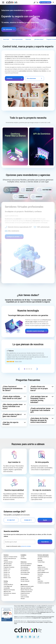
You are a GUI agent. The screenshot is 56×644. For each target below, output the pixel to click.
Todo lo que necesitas (17, 39)
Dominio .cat (7, 572)
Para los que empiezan (26, 564)
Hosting (6, 583)
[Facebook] (30, 637)
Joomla (23, 557)
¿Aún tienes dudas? (39, 39)
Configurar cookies (48, 622)
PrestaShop (24, 558)
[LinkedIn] (18, 637)
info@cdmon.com (42, 607)
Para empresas (24, 567)
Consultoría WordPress (43, 557)
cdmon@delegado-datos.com (44, 612)
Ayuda (45, 520)
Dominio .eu (7, 574)
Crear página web (8, 586)
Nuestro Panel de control (27, 590)
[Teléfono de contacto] (34, 2)
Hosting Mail (7, 588)
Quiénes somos (41, 567)
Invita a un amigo (25, 597)
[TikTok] (38, 637)
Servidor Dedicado (25, 581)
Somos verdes (41, 571)
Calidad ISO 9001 (37, 618)
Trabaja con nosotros (43, 569)
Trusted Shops (41, 562)
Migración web (7, 592)
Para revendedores (25, 569)
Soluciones (28, 39)
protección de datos (26, 546)
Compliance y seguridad (43, 583)
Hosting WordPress (8, 585)
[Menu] (3, 2)
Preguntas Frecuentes (9, 567)
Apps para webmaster (26, 588)
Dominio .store (7, 578)
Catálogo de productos (26, 592)
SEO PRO (40, 558)
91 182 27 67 (11, 520)
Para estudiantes (25, 574)
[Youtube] (34, 637)
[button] (15, 147)
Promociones (24, 595)
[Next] (37, 369)
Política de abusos (32, 622)
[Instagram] (22, 637)
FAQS (39, 579)
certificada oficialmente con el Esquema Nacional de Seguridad (40, 617)
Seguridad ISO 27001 (47, 618)
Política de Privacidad (36, 614)
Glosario (23, 599)
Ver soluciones (8, 29)
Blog (39, 578)
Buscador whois (8, 565)
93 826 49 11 (28, 520)
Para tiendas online (25, 572)
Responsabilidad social (43, 572)
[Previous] (19, 369)
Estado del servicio (25, 593)
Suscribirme (45, 542)
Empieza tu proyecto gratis (27, 586)
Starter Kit (6, 595)
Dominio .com (7, 569)
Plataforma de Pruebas (9, 590)
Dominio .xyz (7, 576)
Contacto (40, 576)
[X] (26, 637)
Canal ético (40, 581)
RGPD (16, 624)
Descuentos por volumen (10, 593)
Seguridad (40, 560)
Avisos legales (40, 622)
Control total (6, 39)
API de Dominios (8, 564)
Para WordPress (25, 571)
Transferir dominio (8, 562)
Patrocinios (40, 574)
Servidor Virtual (24, 579)
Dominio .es (7, 571)
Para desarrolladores (26, 565)
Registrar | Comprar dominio (10, 557)
